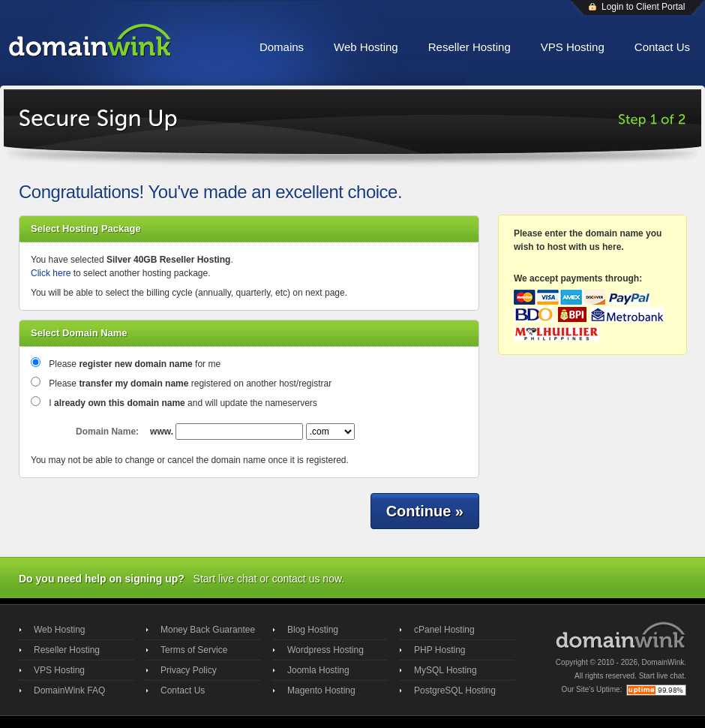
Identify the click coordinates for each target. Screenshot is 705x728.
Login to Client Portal (643, 7)
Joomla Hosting (318, 670)
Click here (51, 273)
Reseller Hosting (469, 47)
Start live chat (225, 579)
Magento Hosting (321, 690)
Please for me (135, 364)
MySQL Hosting (445, 670)
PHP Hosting (439, 650)
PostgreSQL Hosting (455, 690)
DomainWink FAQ (69, 690)
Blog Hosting (313, 630)
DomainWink (663, 662)
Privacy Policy (189, 670)
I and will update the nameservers (183, 403)
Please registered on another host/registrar (190, 384)
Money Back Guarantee (208, 630)
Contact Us (662, 47)
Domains (282, 47)
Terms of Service (194, 650)
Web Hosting (366, 47)
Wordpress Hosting (325, 650)
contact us (296, 579)
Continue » (425, 511)
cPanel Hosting (444, 630)
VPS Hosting (573, 47)
